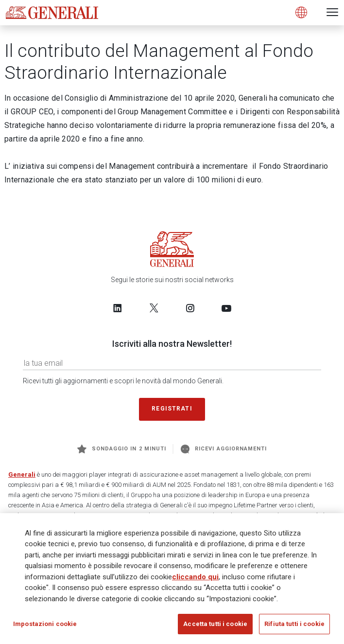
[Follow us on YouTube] (226, 308)
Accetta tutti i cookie (215, 624)
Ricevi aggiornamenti (224, 449)
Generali (22, 474)
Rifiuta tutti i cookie (294, 624)
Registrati (172, 409)
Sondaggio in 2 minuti (122, 449)
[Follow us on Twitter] (154, 308)
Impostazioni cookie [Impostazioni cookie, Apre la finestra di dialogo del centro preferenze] (45, 624)
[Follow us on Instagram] (190, 308)
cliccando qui (195, 577)
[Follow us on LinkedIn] (118, 308)
